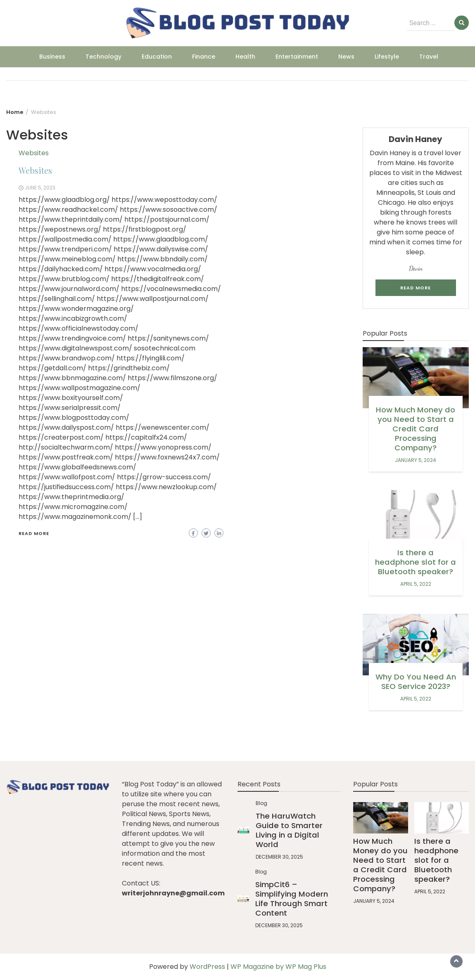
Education (157, 57)
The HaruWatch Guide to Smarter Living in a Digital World (289, 830)
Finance (204, 57)
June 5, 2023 (40, 188)
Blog (261, 803)
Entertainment (297, 57)
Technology (103, 57)
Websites (34, 153)
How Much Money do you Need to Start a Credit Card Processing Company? (416, 429)
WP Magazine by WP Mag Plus (278, 967)
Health (245, 57)
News (346, 57)
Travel (429, 57)
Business (52, 57)
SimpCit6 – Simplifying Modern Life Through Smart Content (292, 899)
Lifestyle (387, 57)
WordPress (207, 967)
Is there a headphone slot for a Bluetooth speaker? (416, 562)
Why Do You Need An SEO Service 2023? (416, 682)
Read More (34, 533)
